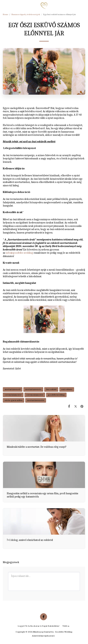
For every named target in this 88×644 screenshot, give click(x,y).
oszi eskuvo (67, 389)
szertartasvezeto (33, 389)
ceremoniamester (35, 395)
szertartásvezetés (36, 400)
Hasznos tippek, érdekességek (26, 14)
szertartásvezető (13, 389)
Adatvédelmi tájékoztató (43, 636)
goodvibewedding (56, 395)
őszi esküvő (51, 389)
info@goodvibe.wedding (19, 253)
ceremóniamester (13, 395)
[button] (4, 6)
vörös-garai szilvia (14, 400)
